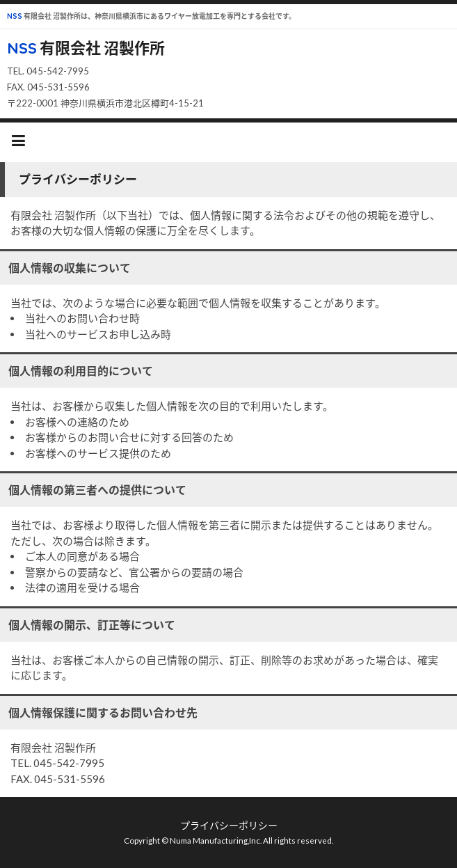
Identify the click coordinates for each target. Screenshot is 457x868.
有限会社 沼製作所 (101, 48)
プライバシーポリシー (229, 825)
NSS (15, 16)
